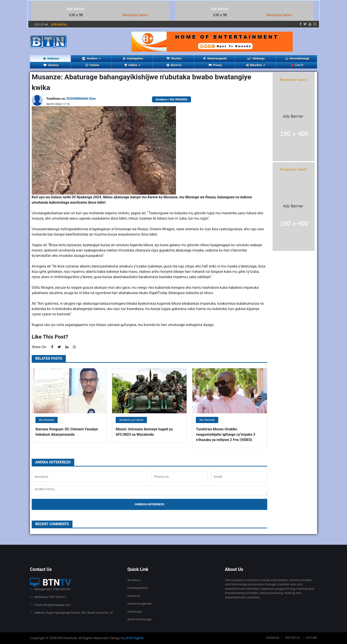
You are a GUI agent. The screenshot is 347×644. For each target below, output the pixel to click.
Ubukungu (256, 59)
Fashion (92, 65)
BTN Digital (135, 638)
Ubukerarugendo (215, 59)
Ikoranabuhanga (297, 59)
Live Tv (297, 65)
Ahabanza (51, 59)
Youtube (311, 638)
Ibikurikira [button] (255, 65)
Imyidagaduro (133, 59)
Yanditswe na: (71, 99)
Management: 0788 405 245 (50, 589)
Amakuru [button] (91, 59)
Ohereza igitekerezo (149, 504)
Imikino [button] (132, 65)
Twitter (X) (292, 638)
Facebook (273, 638)
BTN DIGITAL (59, 25)
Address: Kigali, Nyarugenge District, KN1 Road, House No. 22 (71, 613)
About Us (174, 65)
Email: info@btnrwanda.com (50, 605)
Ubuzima (174, 59)
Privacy (215, 65)
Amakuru (134, 580)
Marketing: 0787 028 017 (48, 597)
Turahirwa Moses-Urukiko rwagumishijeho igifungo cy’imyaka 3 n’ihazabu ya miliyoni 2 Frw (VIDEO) (225, 434)
